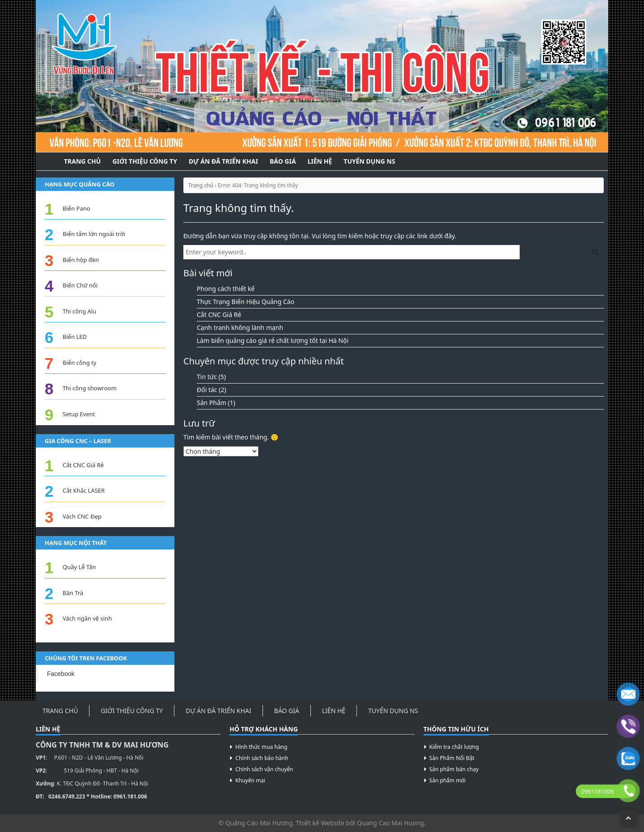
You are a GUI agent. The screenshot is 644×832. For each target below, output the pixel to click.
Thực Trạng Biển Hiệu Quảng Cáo (246, 302)
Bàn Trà (73, 593)
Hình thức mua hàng (261, 747)
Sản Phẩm (212, 403)
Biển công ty (79, 363)
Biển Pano (76, 208)
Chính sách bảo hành (262, 758)
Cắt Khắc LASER (84, 490)
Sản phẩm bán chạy (454, 769)
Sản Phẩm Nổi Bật (452, 758)
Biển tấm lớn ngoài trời (94, 234)
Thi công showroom (90, 388)
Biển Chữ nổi (80, 285)
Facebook (61, 674)
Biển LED (75, 337)
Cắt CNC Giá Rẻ (219, 315)
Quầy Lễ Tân (79, 567)
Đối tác (207, 390)
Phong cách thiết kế (226, 289)
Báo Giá (283, 161)
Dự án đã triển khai (223, 161)
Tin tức (207, 377)
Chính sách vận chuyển (264, 769)
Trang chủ (201, 185)
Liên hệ (320, 161)
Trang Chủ (82, 161)
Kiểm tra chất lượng (454, 747)
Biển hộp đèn (81, 260)
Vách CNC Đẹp (82, 516)
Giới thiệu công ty (145, 161)
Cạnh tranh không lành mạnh (240, 327)
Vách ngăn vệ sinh (87, 618)
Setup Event (79, 414)
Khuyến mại (250, 780)
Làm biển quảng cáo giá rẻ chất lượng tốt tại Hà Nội (273, 340)
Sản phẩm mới (447, 780)
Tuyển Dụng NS (369, 161)
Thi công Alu (79, 311)
